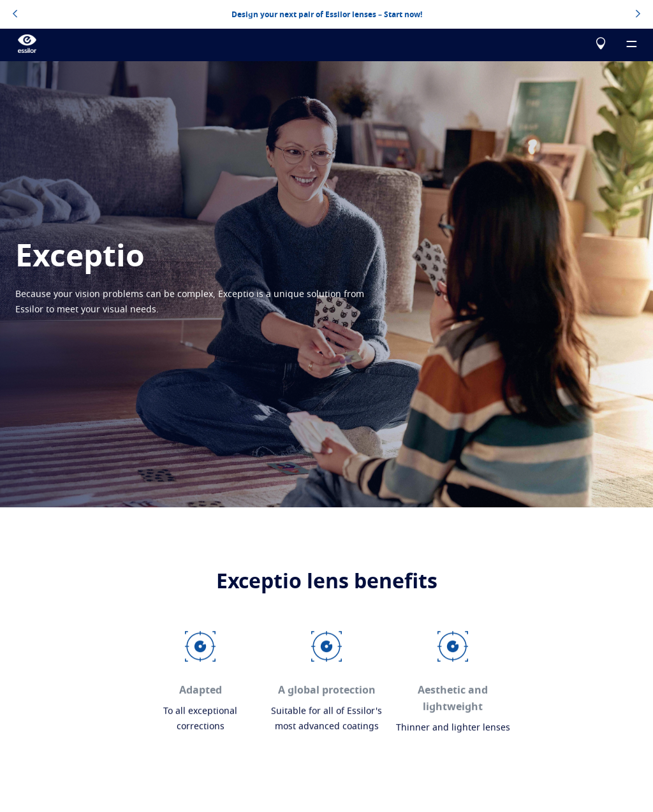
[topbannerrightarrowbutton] (638, 15)
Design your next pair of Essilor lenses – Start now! (327, 14)
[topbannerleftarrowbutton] (15, 15)
